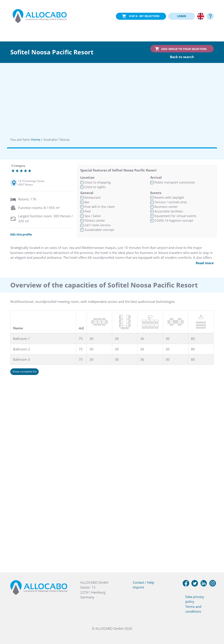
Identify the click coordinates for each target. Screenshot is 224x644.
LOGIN (182, 16)
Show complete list (24, 371)
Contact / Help (143, 582)
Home (36, 139)
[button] (215, 622)
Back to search (182, 57)
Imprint (138, 587)
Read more (205, 263)
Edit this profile (21, 234)
